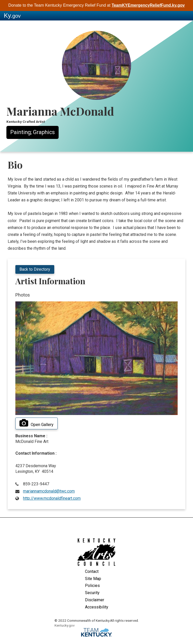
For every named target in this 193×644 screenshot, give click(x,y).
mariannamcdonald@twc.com (49, 491)
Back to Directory (35, 269)
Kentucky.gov (65, 625)
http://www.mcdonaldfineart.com (52, 498)
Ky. (12, 15)
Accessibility (97, 607)
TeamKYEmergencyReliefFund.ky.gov (148, 5)
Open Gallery (36, 423)
